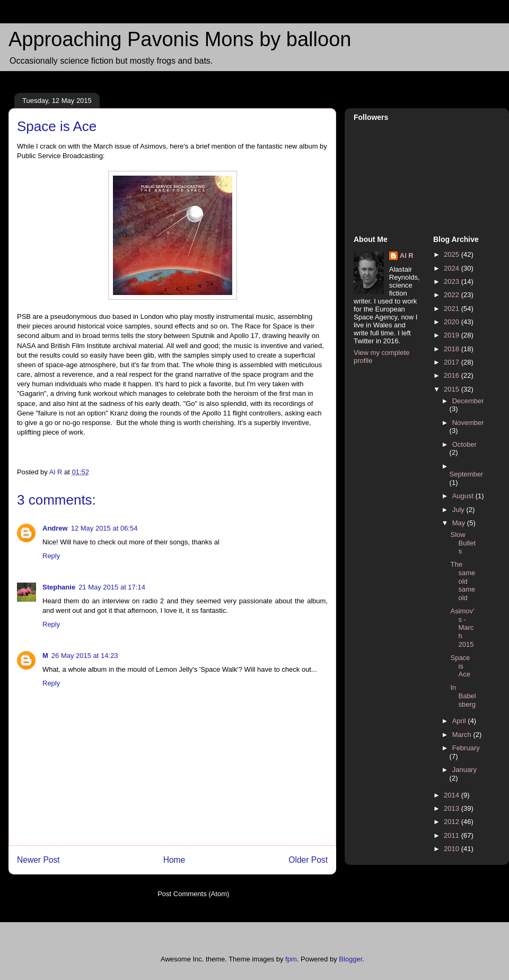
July (459, 510)
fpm (291, 959)
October (464, 444)
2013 (453, 808)
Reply (51, 556)
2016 (453, 375)
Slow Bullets (463, 543)
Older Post (308, 860)
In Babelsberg (463, 696)
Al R (407, 255)
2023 (453, 281)
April (460, 721)
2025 (453, 254)
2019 (453, 335)
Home (174, 860)
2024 (453, 268)
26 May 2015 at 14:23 (85, 656)
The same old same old (463, 581)
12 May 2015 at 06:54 (104, 528)
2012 (453, 822)
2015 (453, 389)
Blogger (350, 959)
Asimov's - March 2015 (462, 627)
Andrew (55, 528)
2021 (453, 309)
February (466, 748)
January (464, 770)
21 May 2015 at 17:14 (112, 587)
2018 (453, 349)
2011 (453, 835)
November (468, 423)
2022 (453, 295)
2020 (453, 322)
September (467, 474)
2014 (453, 795)
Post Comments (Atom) (193, 894)
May (460, 523)
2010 (453, 849)
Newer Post (38, 860)
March (463, 735)
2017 (453, 362)
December (468, 401)
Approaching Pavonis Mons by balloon (180, 39)
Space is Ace (460, 666)
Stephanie (59, 587)
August (464, 496)
